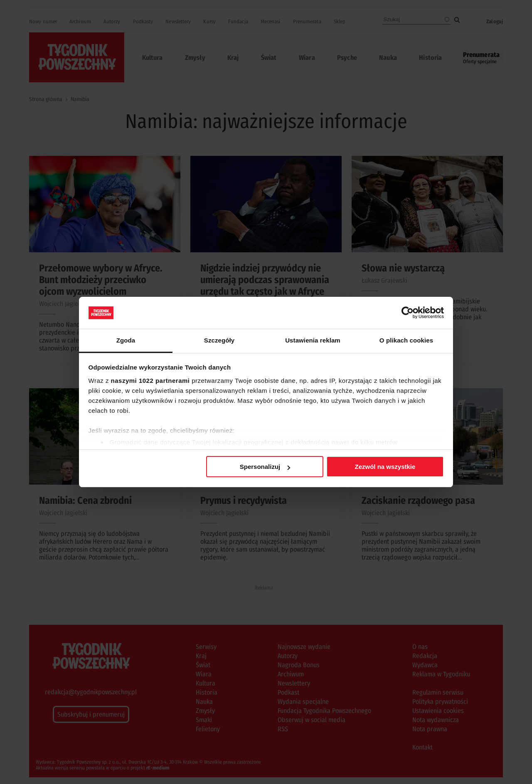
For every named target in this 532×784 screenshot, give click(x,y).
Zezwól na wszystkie (385, 467)
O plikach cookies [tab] (406, 340)
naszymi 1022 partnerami (150, 381)
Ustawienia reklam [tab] (313, 340)
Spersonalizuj (265, 467)
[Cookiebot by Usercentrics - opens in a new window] (408, 313)
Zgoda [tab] (126, 340)
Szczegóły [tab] (219, 340)
